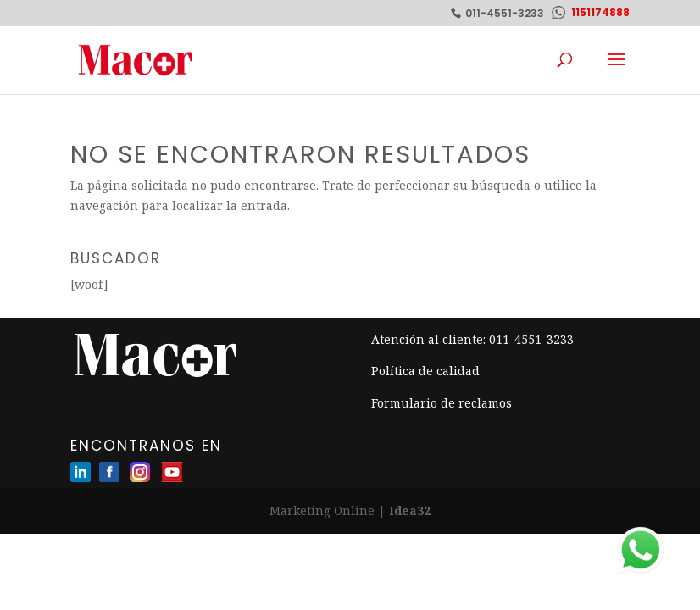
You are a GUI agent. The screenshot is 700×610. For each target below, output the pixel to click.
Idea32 (410, 510)
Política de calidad (425, 371)
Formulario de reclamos (442, 403)
